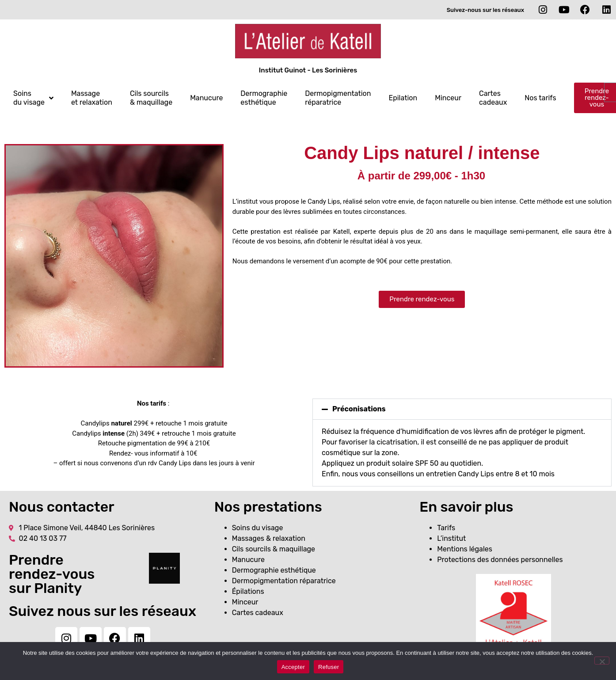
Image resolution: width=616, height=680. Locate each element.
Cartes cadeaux (493, 98)
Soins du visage (33, 98)
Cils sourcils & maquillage (151, 98)
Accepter (293, 667)
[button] (462, 409)
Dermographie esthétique (264, 98)
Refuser (329, 667)
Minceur (448, 98)
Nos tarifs (540, 98)
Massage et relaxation (92, 98)
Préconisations (359, 409)
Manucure (206, 98)
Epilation (403, 98)
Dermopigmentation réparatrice (338, 98)
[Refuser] (602, 661)
